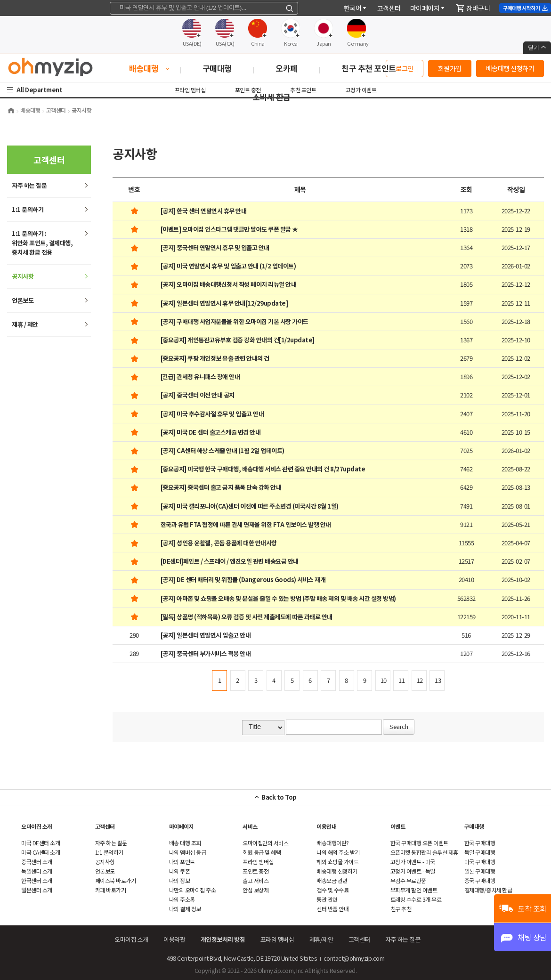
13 (438, 680)
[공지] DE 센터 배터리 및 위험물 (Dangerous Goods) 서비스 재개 (243, 579)
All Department (41, 90)
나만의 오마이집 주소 (193, 890)
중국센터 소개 (37, 862)
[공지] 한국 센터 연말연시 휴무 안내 (204, 211)
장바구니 (473, 8)
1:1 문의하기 (28, 209)
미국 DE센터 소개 (41, 843)
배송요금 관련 (332, 880)
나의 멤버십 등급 (188, 852)
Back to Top (279, 797)
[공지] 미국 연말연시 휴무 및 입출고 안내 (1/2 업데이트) (228, 266)
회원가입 (450, 68)
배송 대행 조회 (185, 843)
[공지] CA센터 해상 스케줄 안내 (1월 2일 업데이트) (223, 450)
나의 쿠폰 (180, 871)
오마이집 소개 (37, 826)
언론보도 (23, 300)
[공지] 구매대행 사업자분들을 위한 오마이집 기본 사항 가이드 (235, 321)
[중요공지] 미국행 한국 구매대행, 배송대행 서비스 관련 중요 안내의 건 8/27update (263, 469)
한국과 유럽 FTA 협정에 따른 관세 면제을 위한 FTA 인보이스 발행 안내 (246, 524)
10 (384, 680)
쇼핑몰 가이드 (337, 862)
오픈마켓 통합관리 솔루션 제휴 (424, 852)
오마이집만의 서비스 (265, 843)
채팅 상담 (532, 937)
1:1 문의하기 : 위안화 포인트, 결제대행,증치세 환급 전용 (42, 243)
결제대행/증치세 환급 (488, 890)
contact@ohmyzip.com (354, 958)
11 (401, 680)
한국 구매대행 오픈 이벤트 (419, 843)
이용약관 (174, 939)
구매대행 (474, 826)
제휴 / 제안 (25, 324)
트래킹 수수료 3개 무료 (416, 899)
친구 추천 (401, 909)
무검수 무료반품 (408, 880)
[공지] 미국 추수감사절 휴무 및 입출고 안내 (212, 414)
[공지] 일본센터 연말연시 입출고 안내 (206, 635)
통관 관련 (327, 899)
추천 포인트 (303, 90)
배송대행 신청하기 (510, 68)
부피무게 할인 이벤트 (414, 890)
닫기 (537, 48)
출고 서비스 (255, 880)
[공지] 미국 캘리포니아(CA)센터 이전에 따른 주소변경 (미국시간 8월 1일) (250, 506)
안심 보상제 (255, 890)
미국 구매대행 (480, 862)
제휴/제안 (321, 939)
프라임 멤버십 (190, 90)
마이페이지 (428, 8)
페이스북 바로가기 (116, 880)
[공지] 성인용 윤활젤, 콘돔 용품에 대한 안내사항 (219, 543)
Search (399, 726)
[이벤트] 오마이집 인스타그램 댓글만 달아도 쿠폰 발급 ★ (229, 229)
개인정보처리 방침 (223, 939)
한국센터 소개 (37, 880)
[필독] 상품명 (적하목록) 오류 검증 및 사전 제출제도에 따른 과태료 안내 (247, 617)
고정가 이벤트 (361, 90)
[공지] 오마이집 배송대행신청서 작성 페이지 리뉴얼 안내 (229, 284)
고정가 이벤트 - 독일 (413, 871)
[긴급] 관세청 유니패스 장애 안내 (200, 377)
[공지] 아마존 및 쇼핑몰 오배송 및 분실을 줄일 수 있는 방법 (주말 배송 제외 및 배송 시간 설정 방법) (278, 598)
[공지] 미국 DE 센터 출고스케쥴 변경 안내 (211, 432)
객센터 (389, 8)
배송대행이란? (333, 843)
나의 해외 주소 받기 (338, 852)
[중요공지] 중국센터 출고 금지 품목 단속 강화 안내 (221, 487)
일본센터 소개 (37, 890)
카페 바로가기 (111, 890)
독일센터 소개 (37, 871)
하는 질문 (29, 185)
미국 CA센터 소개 (41, 852)
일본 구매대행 (480, 871)
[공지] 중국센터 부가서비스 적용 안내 (206, 653)
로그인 (405, 68)
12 (420, 680)
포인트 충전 (248, 90)
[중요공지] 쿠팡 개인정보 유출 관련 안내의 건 (215, 358)
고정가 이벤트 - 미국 (413, 862)
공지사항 (23, 276)
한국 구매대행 (480, 843)
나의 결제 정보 (185, 909)
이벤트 (398, 826)
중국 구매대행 (480, 880)
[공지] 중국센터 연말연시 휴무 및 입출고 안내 (215, 247)
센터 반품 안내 (332, 909)
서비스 (250, 826)
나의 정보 (180, 880)
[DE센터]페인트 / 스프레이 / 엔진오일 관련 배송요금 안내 (230, 561)
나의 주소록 (182, 899)
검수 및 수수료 (332, 890)
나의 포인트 (182, 862)
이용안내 (326, 826)
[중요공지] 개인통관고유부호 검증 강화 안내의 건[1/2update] (238, 340)
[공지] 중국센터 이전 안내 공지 (198, 395)
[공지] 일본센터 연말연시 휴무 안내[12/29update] (224, 303)
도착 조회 (532, 908)
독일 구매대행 (480, 852)
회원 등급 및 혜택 (262, 852)
